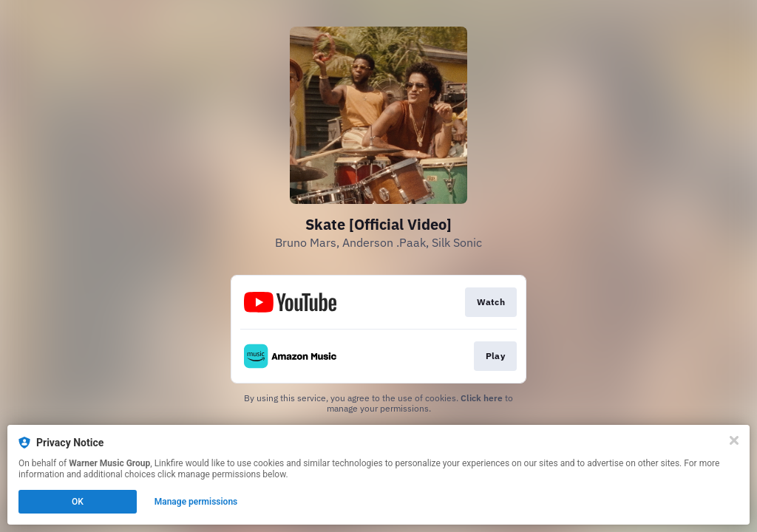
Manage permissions (196, 502)
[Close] (734, 440)
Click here (482, 398)
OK (78, 502)
